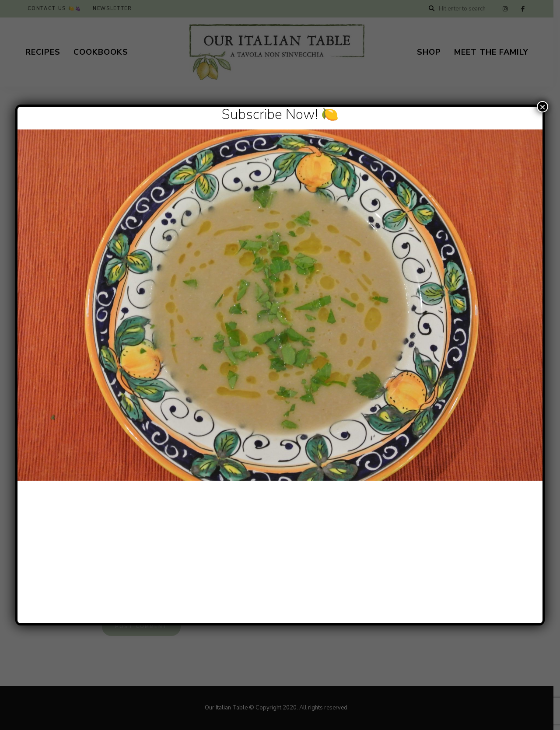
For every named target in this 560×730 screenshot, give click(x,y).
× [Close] (542, 107)
